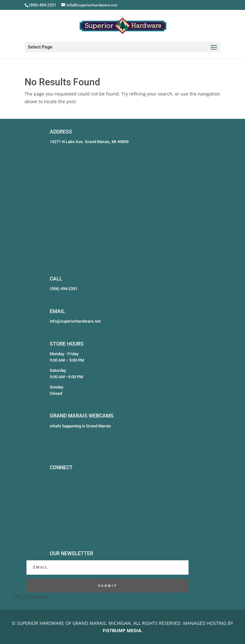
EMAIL (57, 311)
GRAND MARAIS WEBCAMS (82, 416)
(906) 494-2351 (64, 289)
